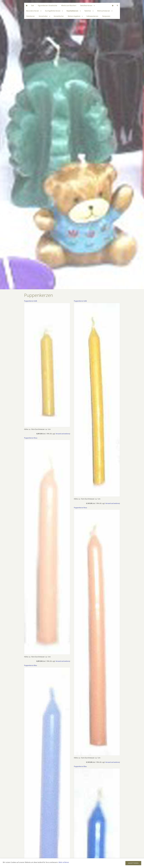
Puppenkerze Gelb (31, 301)
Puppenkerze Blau (31, 665)
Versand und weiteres (63, 434)
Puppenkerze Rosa (31, 438)
